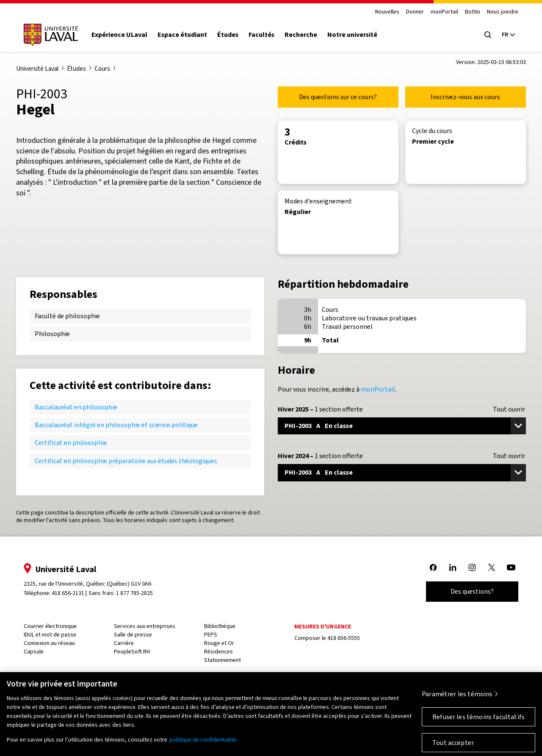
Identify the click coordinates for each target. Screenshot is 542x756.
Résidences (218, 652)
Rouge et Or (219, 643)
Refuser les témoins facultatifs (478, 723)
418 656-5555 (344, 638)
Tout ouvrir (509, 409)
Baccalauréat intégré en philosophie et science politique (116, 425)
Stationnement (223, 660)
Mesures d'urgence (323, 627)
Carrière (124, 643)
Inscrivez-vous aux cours (465, 97)
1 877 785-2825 (134, 593)
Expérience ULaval (119, 35)
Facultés (261, 35)
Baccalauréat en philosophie (76, 407)
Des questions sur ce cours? (338, 97)
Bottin (473, 12)
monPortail (444, 12)
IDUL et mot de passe (50, 635)
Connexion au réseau (49, 643)
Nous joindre (503, 12)
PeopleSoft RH (132, 652)
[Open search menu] (488, 35)
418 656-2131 (68, 593)
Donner (415, 12)
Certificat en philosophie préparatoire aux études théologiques (126, 461)
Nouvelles (387, 12)
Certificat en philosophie (71, 443)
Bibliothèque (220, 626)
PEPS (211, 635)
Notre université (352, 35)
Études (228, 35)
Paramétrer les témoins (457, 700)
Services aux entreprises (145, 626)
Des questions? (472, 591)
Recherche (301, 35)
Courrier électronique (50, 626)
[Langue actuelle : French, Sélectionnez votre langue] (508, 35)
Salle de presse (133, 635)
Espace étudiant (182, 35)
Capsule (34, 652)
